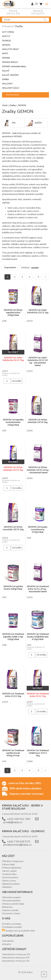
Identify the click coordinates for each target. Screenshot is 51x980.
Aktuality (7, 944)
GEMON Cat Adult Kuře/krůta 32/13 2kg (38, 311)
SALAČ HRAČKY (10, 75)
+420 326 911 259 (18, 819)
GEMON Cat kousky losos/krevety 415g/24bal (38, 529)
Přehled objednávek (12, 868)
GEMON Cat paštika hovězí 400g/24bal (13, 588)
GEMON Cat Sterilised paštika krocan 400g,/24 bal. (13, 753)
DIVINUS (6, 41)
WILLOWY (7, 84)
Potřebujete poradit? (12, 927)
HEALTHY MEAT (11, 49)
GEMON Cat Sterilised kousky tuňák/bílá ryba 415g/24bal (38, 637)
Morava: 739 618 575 (37, 12)
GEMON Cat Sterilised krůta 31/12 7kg (38, 695)
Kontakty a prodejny (12, 924)
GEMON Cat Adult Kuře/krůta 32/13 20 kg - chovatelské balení (38, 362)
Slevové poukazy (10, 877)
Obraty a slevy (9, 881)
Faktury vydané (9, 871)
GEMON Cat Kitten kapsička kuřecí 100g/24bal (13, 313)
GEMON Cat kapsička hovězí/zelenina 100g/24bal (13, 422)
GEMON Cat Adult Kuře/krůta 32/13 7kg (13, 359)
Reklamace (7, 907)
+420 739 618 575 (18, 842)
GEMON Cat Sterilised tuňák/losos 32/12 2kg (38, 753)
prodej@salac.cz (13, 822)
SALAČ (6, 71)
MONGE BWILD (10, 62)
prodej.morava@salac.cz (17, 845)
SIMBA (6, 79)
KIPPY (5, 54)
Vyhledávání (8, 941)
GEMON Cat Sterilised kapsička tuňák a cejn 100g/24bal (13, 637)
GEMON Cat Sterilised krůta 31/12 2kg (13, 695)
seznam (35, 268)
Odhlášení (7, 887)
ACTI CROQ (8, 32)
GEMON (6, 45)
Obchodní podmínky (11, 901)
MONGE (6, 58)
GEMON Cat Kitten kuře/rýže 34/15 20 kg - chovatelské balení (38, 470)
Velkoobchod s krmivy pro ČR (16, 954)
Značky (13, 105)
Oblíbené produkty (11, 884)
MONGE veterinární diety (14, 66)
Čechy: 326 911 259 (13, 12)
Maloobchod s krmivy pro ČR (16, 958)
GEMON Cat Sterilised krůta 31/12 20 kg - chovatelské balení (38, 589)
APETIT (6, 36)
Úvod (5, 105)
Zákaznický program (11, 897)
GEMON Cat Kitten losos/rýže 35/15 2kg (13, 528)
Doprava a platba (10, 910)
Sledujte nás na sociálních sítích (20, 931)
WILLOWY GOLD (11, 88)
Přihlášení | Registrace (13, 861)
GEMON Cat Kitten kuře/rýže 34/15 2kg (38, 421)
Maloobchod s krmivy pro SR (16, 961)
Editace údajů (8, 865)
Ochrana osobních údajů (13, 904)
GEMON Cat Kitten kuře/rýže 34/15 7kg (13, 469)
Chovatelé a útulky (11, 914)
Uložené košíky (9, 874)
